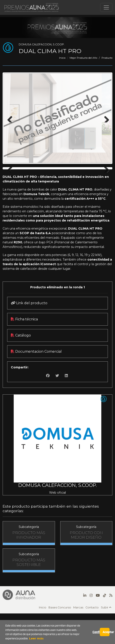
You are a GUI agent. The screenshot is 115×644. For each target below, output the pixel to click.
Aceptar (106, 632)
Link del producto (29, 334)
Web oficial (57, 524)
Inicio (62, 58)
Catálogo (21, 367)
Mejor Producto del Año (83, 58)
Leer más (36, 638)
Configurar (96, 632)
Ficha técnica (24, 350)
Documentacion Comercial (36, 383)
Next (105, 118)
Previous (10, 118)
